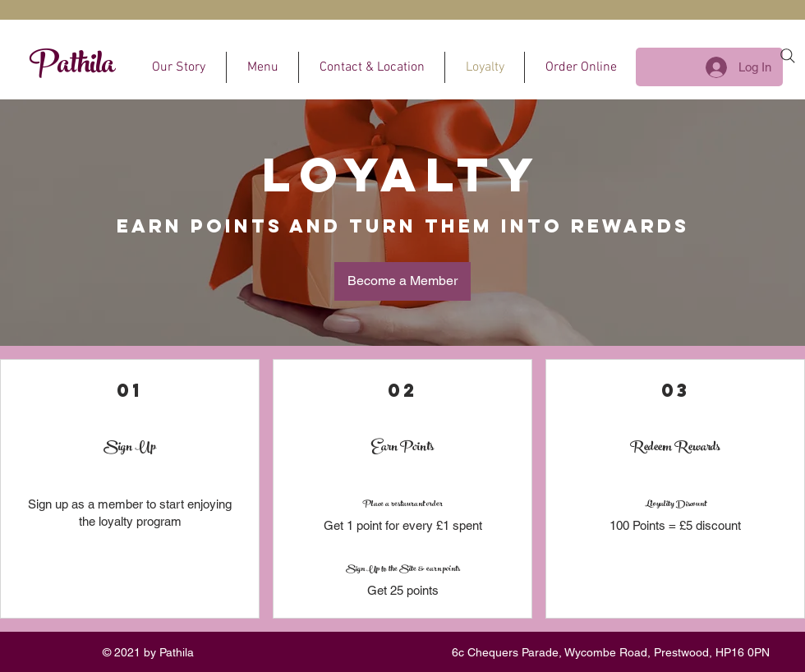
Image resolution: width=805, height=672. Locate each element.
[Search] (788, 56)
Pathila (72, 67)
